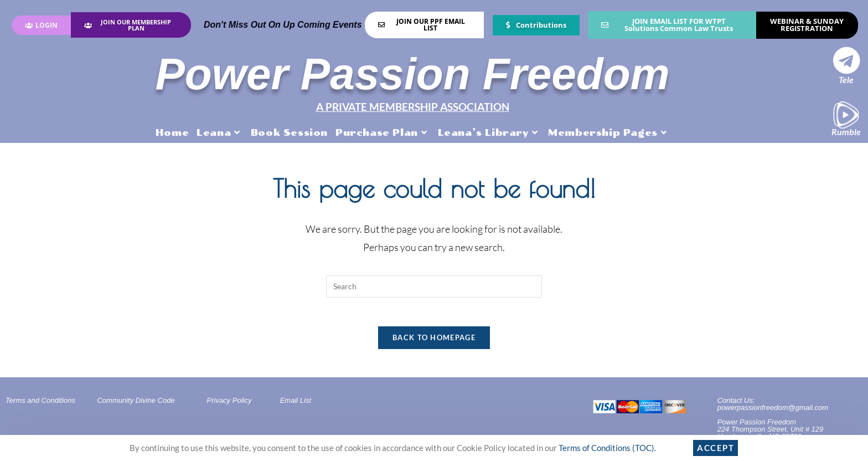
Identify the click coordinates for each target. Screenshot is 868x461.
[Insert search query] (434, 285)
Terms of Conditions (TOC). (607, 448)
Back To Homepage (434, 341)
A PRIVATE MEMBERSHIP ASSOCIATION (412, 106)
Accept (715, 448)
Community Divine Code (136, 404)
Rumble (846, 132)
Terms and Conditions (40, 404)
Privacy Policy (229, 404)
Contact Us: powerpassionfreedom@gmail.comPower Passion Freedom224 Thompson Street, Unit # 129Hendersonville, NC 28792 (773, 422)
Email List (296, 404)
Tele (846, 80)
